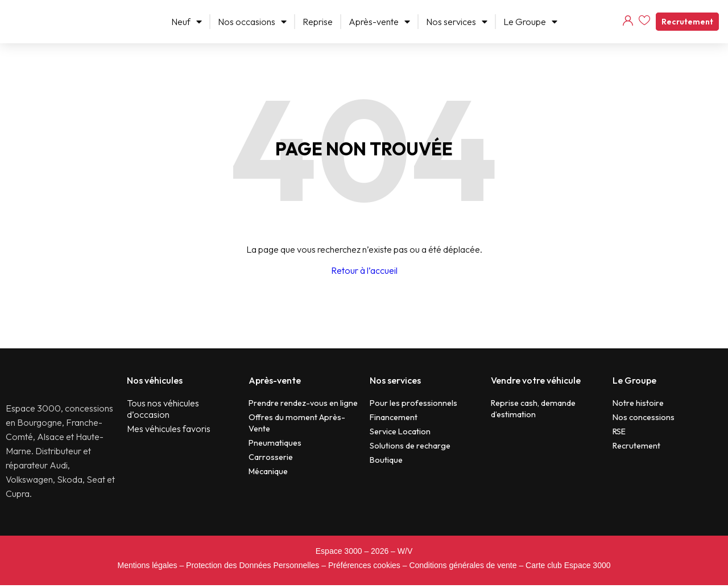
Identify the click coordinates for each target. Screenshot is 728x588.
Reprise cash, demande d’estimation (533, 409)
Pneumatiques (275, 443)
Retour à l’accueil (364, 270)
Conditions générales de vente (463, 568)
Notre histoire (638, 403)
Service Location (400, 431)
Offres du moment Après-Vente (297, 423)
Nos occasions (252, 22)
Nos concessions (644, 417)
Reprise (318, 22)
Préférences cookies (364, 568)
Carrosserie (271, 457)
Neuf (187, 22)
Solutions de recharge (410, 446)
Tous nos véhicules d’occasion (163, 409)
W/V (405, 554)
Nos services (457, 22)
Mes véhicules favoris (169, 429)
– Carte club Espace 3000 (564, 568)
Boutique (386, 460)
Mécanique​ (268, 471)
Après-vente (379, 22)
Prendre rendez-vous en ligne (303, 403)
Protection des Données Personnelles (253, 568)
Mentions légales (147, 568)
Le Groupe (530, 22)
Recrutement (687, 22)
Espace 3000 (339, 554)
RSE (619, 431)
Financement (394, 417)
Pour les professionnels (413, 403)
